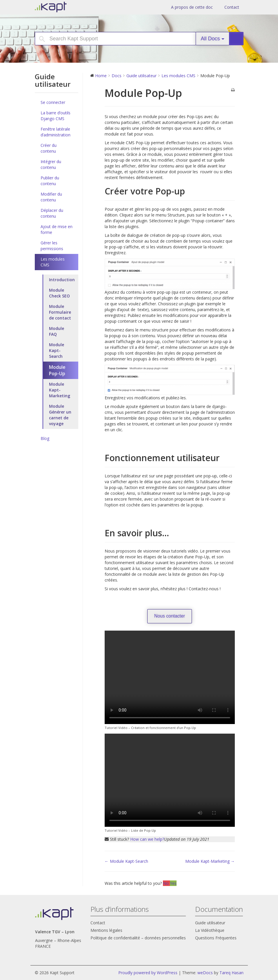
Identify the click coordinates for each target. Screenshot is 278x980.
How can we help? (147, 839)
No (166, 883)
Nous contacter (170, 616)
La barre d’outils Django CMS (56, 116)
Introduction (62, 280)
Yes (173, 883)
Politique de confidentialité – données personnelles (138, 938)
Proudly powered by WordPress (148, 973)
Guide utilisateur (210, 923)
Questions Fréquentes (216, 938)
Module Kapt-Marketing (60, 390)
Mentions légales (106, 930)
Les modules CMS (53, 262)
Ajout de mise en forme (57, 229)
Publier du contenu (50, 181)
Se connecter (53, 102)
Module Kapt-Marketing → (210, 861)
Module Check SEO (59, 293)
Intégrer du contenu (51, 164)
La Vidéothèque (210, 930)
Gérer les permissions (52, 246)
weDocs (205, 973)
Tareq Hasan (231, 973)
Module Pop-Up (57, 370)
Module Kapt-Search (57, 350)
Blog (45, 438)
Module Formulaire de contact (60, 312)
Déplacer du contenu (52, 213)
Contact (232, 7)
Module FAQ (57, 331)
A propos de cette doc (192, 7)
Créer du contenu (49, 148)
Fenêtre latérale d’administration (56, 132)
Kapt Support (71, 7)
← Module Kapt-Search (126, 861)
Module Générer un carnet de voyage (60, 415)
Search (239, 39)
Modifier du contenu (51, 197)
